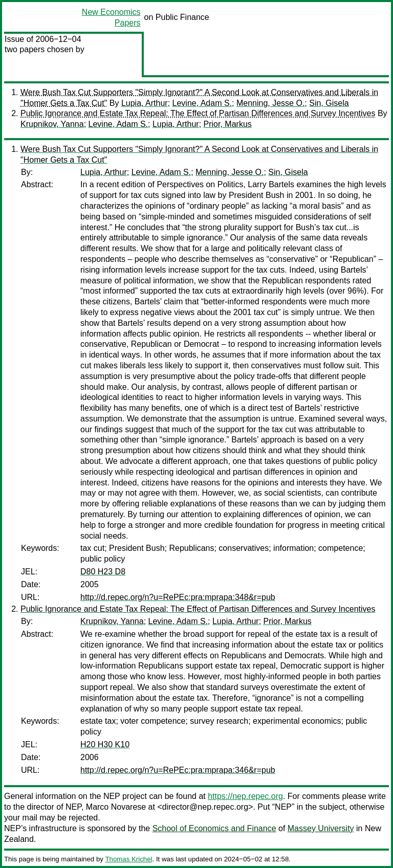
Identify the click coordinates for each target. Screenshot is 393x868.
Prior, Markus (228, 124)
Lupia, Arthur (145, 103)
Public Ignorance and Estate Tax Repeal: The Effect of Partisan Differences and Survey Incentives (198, 113)
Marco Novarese (116, 807)
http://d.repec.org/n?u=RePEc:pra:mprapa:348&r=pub (178, 597)
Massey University (321, 828)
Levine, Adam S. (202, 103)
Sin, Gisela (329, 103)
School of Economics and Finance (214, 828)
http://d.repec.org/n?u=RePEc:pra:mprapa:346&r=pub (178, 770)
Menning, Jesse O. (270, 103)
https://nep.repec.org (245, 796)
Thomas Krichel (128, 859)
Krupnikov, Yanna (52, 124)
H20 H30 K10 (105, 744)
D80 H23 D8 (103, 572)
